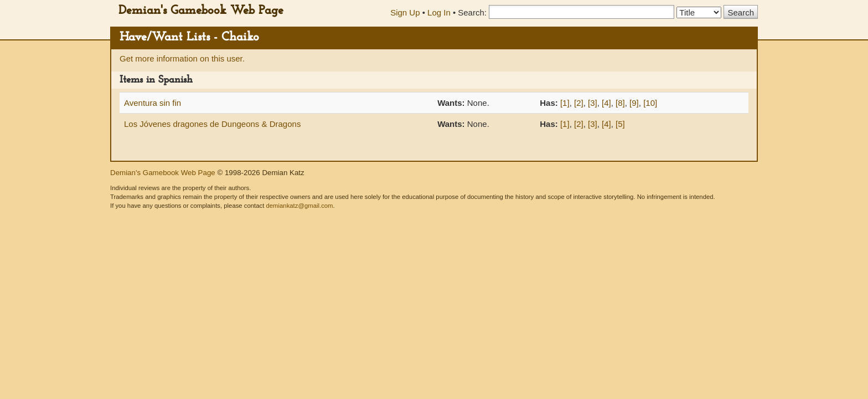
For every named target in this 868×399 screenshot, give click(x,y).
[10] (650, 103)
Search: (472, 12)
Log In (439, 12)
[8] (620, 103)
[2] (579, 103)
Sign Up (405, 12)
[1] (565, 103)
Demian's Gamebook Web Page (201, 11)
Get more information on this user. (182, 58)
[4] (606, 103)
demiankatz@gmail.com (299, 206)
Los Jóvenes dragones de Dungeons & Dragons (212, 124)
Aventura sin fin (153, 103)
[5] (620, 124)
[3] (593, 103)
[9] (634, 103)
